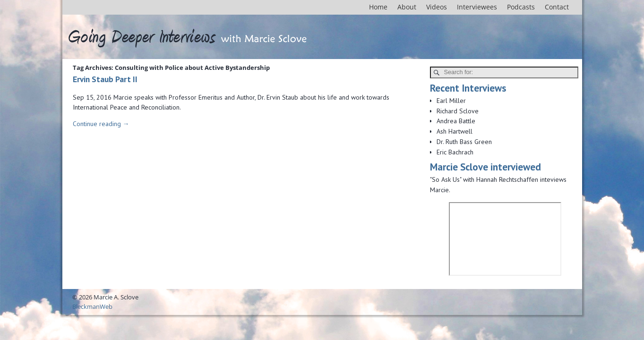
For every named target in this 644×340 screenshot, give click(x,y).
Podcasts (521, 7)
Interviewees (477, 7)
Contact (557, 7)
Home (378, 7)
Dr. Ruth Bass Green (464, 142)
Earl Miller (451, 101)
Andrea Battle (456, 121)
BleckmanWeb (92, 306)
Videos (437, 7)
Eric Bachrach (455, 152)
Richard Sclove (458, 111)
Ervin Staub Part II (105, 79)
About (407, 7)
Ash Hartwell (455, 131)
